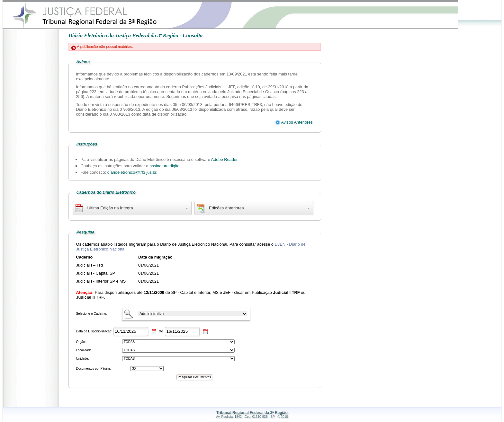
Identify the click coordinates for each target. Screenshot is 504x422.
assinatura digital (165, 166)
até (161, 331)
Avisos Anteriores (294, 122)
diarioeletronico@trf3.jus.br (132, 172)
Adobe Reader (224, 159)
